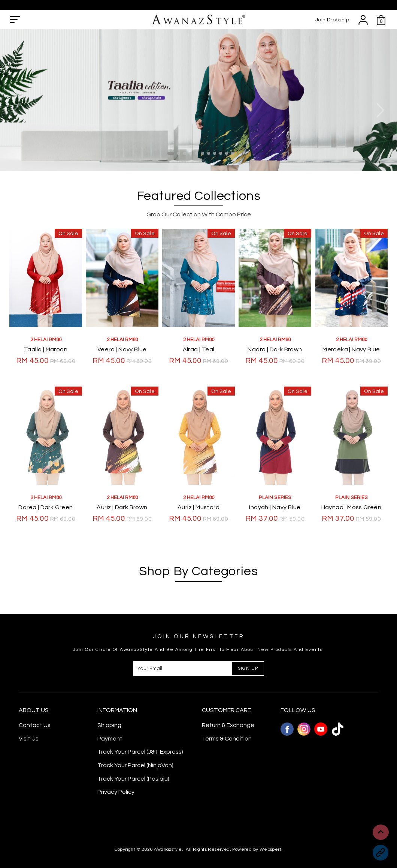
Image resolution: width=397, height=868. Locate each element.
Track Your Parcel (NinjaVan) (135, 765)
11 (233, 153)
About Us (34, 710)
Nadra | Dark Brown (275, 349)
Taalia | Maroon (46, 349)
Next (380, 110)
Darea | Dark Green (46, 507)
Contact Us (35, 725)
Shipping (109, 725)
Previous (17, 110)
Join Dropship (332, 20)
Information (117, 710)
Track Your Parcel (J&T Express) (140, 752)
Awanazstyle (168, 849)
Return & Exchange (228, 725)
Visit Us (29, 739)
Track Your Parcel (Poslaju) (133, 779)
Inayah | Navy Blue (275, 507)
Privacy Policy (116, 792)
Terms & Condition (227, 739)
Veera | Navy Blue (122, 349)
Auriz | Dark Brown (122, 507)
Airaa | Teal (199, 349)
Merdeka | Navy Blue (351, 349)
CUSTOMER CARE (226, 710)
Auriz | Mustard (198, 507)
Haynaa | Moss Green (351, 507)
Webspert (270, 849)
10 (227, 153)
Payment (110, 739)
